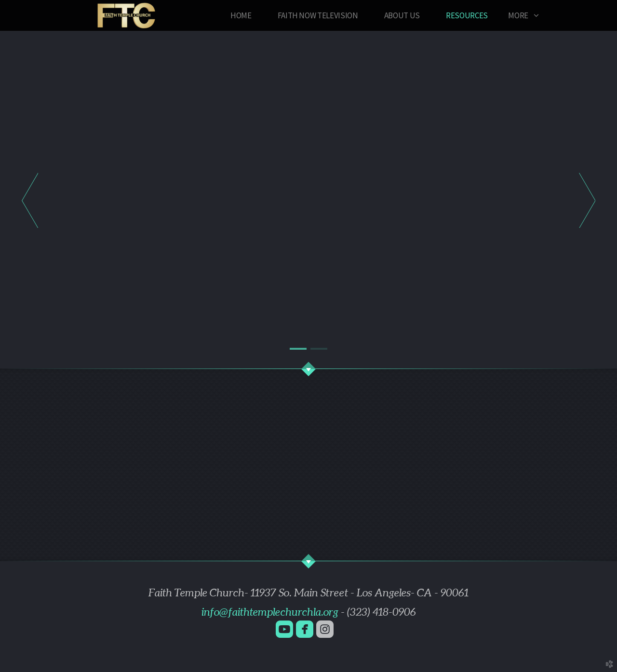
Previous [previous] (30, 200)
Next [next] (587, 200)
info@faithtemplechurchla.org (270, 612)
